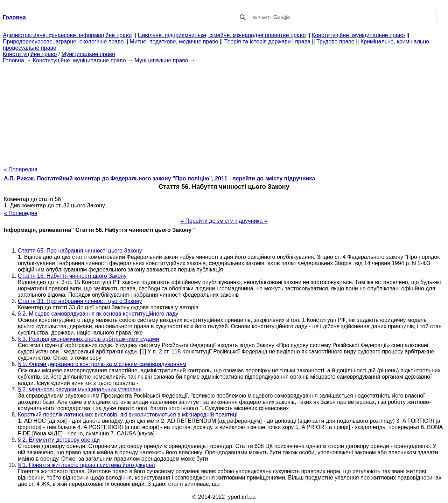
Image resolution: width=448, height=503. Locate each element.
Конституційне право (30, 54)
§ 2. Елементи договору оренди (59, 440)
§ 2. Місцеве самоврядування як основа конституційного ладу (98, 314)
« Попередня (21, 169)
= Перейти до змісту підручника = (224, 221)
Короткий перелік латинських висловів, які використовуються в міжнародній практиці (128, 415)
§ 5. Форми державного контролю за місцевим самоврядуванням (102, 364)
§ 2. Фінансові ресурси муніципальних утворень (80, 389)
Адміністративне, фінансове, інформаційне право (67, 35)
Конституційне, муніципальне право (358, 35)
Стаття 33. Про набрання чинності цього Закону (80, 301)
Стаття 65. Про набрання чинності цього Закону (80, 251)
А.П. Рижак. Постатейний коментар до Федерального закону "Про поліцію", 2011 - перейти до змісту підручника (159, 178)
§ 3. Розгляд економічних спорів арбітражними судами (88, 339)
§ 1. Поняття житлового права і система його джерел (86, 465)
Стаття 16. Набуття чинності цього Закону (72, 276)
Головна (13, 60)
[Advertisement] (224, 113)
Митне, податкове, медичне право (174, 42)
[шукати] (334, 18)
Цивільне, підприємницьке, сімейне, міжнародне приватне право (222, 35)
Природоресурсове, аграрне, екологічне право (63, 42)
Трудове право (335, 42)
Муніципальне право (88, 54)
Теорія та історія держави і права (267, 42)
